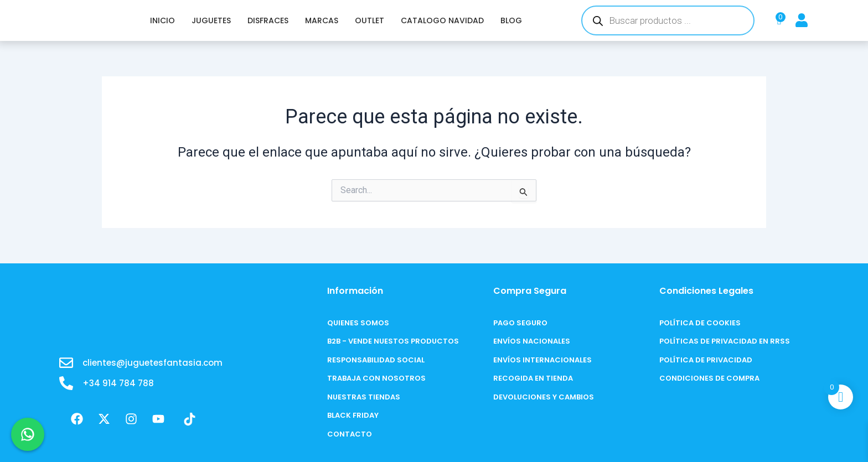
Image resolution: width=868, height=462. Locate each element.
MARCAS (322, 20)
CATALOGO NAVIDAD (442, 20)
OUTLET (370, 20)
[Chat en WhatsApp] (28, 434)
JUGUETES (211, 20)
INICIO (162, 20)
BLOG (511, 20)
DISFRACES (268, 20)
